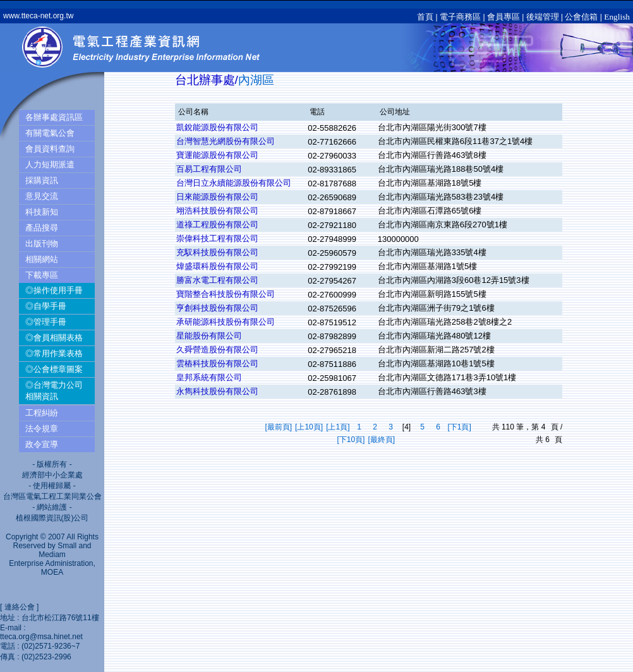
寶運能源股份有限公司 (217, 155)
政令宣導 (42, 444)
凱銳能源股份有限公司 (217, 127)
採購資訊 (42, 180)
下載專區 (42, 275)
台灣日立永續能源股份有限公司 (234, 183)
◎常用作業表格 (54, 353)
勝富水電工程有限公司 (217, 280)
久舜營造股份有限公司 (217, 350)
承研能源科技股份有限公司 (226, 322)
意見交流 (42, 196)
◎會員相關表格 (54, 338)
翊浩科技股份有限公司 (217, 211)
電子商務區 (460, 17)
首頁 (425, 17)
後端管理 (543, 17)
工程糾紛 (42, 413)
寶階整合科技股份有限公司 (226, 294)
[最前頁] (278, 427)
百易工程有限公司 (209, 169)
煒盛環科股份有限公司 (217, 266)
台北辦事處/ (207, 80)
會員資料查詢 (50, 149)
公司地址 (395, 112)
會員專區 (503, 17)
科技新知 (42, 212)
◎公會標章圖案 (54, 369)
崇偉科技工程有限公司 (217, 238)
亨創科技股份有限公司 (217, 308)
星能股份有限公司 (209, 336)
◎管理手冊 (46, 322)
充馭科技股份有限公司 (217, 252)
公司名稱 (193, 112)
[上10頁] (309, 427)
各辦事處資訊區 (54, 117)
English (617, 17)
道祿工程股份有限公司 (217, 225)
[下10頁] (351, 440)
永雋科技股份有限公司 (217, 391)
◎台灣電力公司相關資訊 (54, 391)
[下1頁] (459, 427)
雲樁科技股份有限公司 (217, 363)
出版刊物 (42, 243)
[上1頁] (338, 427)
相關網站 (42, 259)
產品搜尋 (42, 228)
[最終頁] (381, 440)
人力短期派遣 (50, 165)
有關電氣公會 (50, 133)
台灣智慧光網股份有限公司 (226, 141)
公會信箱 (581, 17)
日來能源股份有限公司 (217, 197)
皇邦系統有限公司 (209, 377)
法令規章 (42, 429)
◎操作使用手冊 (54, 290)
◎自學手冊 (46, 306)
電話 (317, 112)
